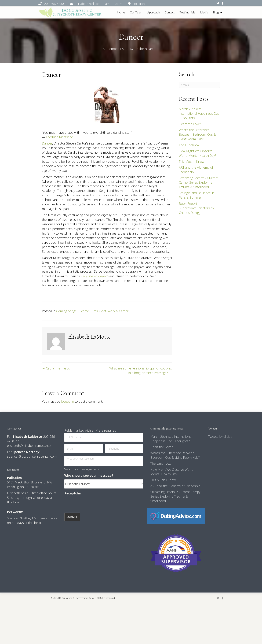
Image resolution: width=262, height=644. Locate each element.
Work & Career (118, 311)
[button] (221, 12)
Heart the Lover (190, 124)
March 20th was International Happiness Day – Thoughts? (199, 113)
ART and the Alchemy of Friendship (175, 486)
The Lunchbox (189, 145)
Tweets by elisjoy (220, 436)
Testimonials (187, 12)
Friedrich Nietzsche (59, 137)
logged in (67, 401)
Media (204, 12)
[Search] (199, 85)
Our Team (136, 12)
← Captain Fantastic (56, 368)
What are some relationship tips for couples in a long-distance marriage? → (141, 371)
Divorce (84, 311)
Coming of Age (66, 311)
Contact (170, 12)
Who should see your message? (89, 475)
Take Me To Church (95, 276)
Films (94, 311)
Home (121, 12)
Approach (154, 12)
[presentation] (91, 504)
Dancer (47, 143)
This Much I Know (192, 161)
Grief (103, 311)
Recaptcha (72, 493)
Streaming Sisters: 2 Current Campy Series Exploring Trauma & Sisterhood (199, 182)
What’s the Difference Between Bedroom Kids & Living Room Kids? (197, 134)
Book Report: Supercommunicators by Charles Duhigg (196, 208)
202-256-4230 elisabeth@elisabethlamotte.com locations (92, 4)
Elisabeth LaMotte (147, 49)
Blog (216, 12)
